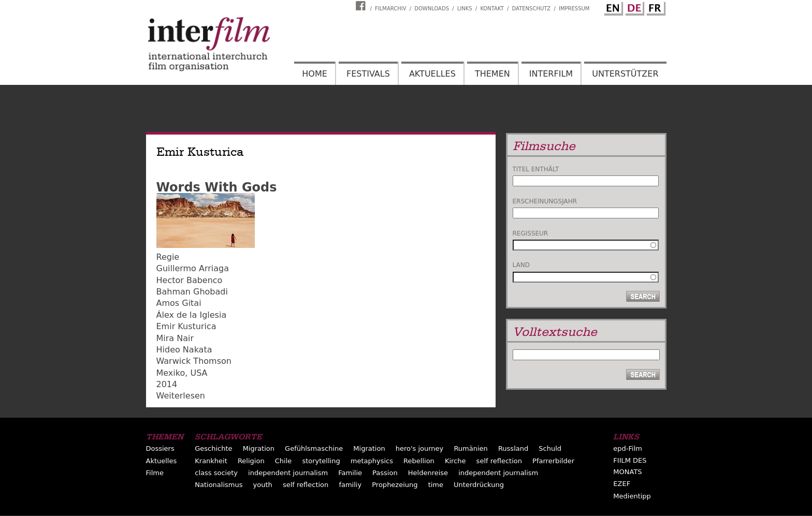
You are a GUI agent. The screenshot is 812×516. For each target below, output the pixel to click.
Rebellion (419, 461)
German (633, 7)
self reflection (499, 461)
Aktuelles (432, 74)
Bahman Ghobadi (192, 292)
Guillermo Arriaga (193, 268)
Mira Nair (175, 338)
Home (315, 74)
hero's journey (420, 448)
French (655, 7)
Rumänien (470, 448)
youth (263, 485)
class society (216, 473)
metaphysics (372, 461)
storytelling (321, 461)
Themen (492, 74)
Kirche (455, 461)
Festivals (368, 74)
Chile (284, 461)
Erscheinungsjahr (545, 201)
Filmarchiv (390, 9)
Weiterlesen (181, 396)
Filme (155, 473)
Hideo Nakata (184, 350)
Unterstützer (625, 74)
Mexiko (171, 373)
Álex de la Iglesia (192, 315)
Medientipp (632, 496)
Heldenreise (428, 473)
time (436, 485)
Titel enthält (536, 169)
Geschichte (213, 448)
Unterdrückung (479, 485)
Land (521, 265)
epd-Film (628, 448)
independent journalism (288, 473)
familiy (350, 485)
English (612, 7)
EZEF (622, 484)
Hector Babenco (190, 280)
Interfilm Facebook (362, 6)
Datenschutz (532, 9)
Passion (385, 473)
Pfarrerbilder (553, 461)
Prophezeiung (395, 485)
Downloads (432, 9)
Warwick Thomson (194, 361)
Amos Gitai (179, 303)
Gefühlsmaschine (314, 448)
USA (199, 373)
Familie (350, 473)
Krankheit (211, 461)
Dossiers (160, 448)
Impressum (574, 9)
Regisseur (531, 233)
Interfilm (551, 74)
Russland (513, 448)
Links (465, 9)
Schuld (550, 448)
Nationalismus (219, 485)
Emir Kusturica (186, 326)
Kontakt (492, 9)
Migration (259, 448)
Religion (251, 461)
